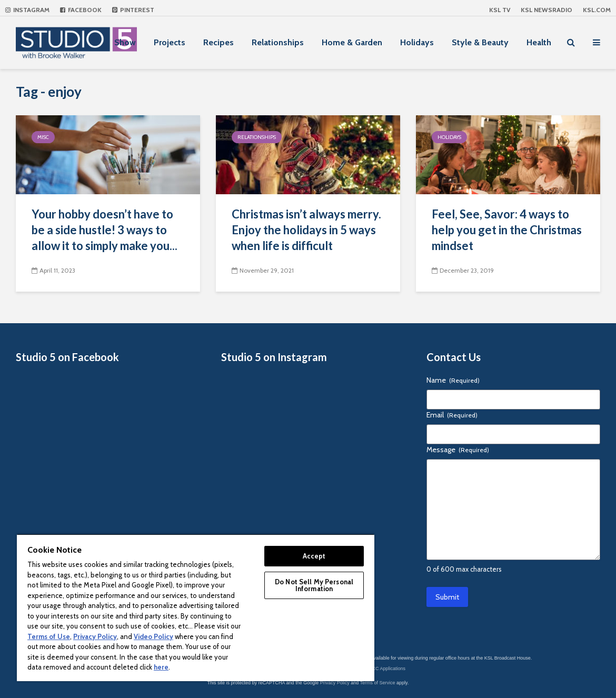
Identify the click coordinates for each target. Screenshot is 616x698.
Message (458, 450)
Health (539, 42)
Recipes (218, 42)
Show (125, 42)
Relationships (278, 42)
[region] (196, 607)
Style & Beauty (480, 42)
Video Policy (153, 636)
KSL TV (500, 10)
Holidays (417, 42)
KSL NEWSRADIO (547, 10)
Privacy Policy (335, 683)
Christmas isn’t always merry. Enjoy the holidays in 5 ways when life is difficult (306, 230)
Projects (170, 42)
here (161, 667)
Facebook (81, 10)
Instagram (27, 10)
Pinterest (133, 10)
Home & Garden (352, 42)
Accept (314, 556)
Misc (43, 137)
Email (452, 415)
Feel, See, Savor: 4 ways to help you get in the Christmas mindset (507, 230)
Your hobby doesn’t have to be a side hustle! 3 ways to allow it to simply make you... (105, 230)
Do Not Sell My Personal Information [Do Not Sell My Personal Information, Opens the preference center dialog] (314, 585)
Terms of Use (49, 636)
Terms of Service (378, 683)
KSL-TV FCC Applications (378, 669)
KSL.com (597, 10)
